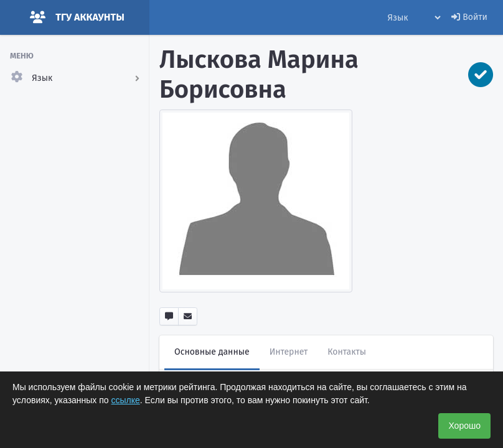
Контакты (347, 352)
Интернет (289, 352)
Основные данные (212, 352)
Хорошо (464, 426)
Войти (469, 17)
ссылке (126, 400)
